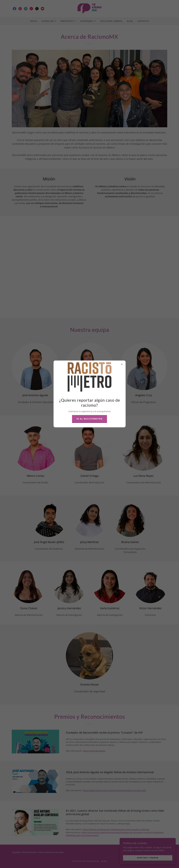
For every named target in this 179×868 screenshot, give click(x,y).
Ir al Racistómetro (89, 419)
